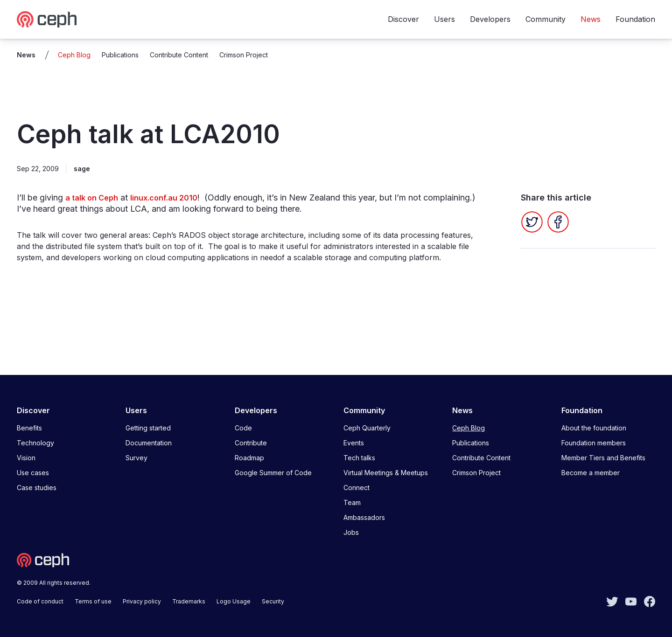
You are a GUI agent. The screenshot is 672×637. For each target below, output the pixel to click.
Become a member (591, 473)
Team (352, 502)
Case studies (37, 488)
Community (546, 19)
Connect (357, 488)
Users (444, 19)
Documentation (149, 443)
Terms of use (93, 601)
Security (273, 601)
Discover (403, 19)
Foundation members (594, 443)
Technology (35, 443)
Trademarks (189, 601)
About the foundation (594, 428)
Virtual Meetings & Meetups (386, 473)
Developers (490, 19)
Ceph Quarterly (367, 428)
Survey (136, 458)
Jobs (351, 532)
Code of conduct (40, 601)
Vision (26, 458)
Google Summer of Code (273, 473)
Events (354, 443)
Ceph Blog (74, 55)
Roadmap (249, 458)
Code (243, 428)
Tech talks (359, 458)
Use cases (33, 473)
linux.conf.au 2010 (164, 198)
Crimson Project (244, 55)
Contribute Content (179, 55)
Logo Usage (234, 601)
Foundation (635, 19)
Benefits (29, 428)
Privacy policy (142, 601)
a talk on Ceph (92, 198)
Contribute (251, 443)
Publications (120, 55)
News (591, 19)
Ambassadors (364, 517)
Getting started (148, 428)
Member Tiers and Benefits (603, 458)
